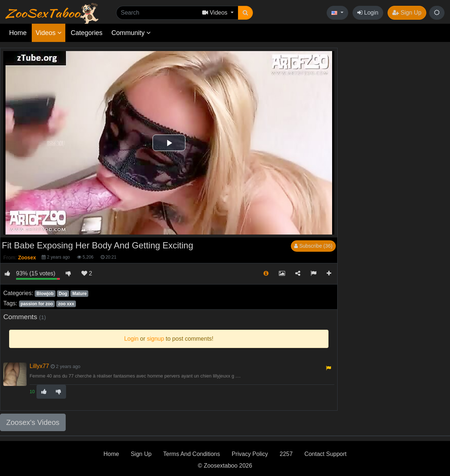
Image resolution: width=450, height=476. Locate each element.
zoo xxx (66, 304)
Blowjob (45, 294)
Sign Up (407, 13)
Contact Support (326, 454)
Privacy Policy (250, 454)
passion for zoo (37, 304)
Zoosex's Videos (33, 422)
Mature (79, 294)
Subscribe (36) (313, 246)
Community (131, 33)
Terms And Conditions (192, 454)
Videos (49, 33)
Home (18, 33)
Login (368, 13)
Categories (87, 33)
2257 (286, 454)
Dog (63, 294)
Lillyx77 (39, 366)
